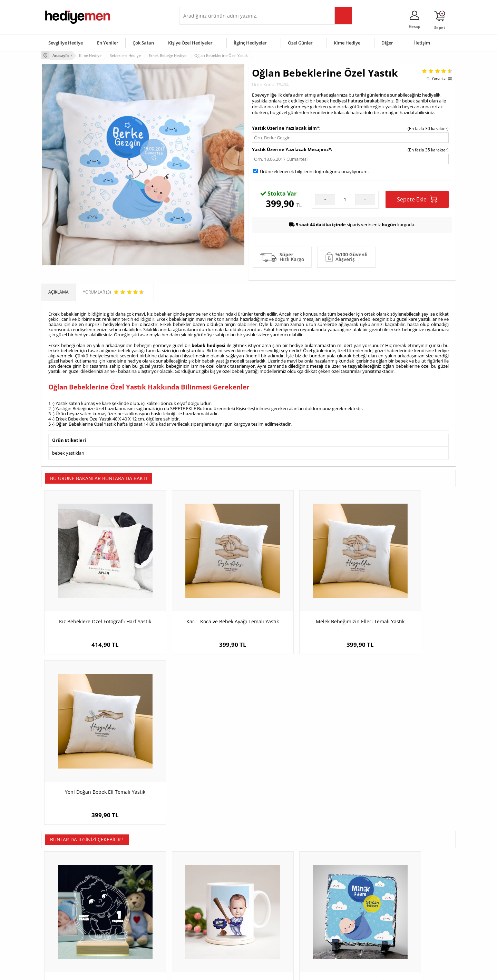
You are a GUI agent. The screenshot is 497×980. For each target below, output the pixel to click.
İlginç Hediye (333, 942)
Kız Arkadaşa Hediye (134, 911)
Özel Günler (300, 43)
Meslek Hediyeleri (131, 942)
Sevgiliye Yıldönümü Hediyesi (211, 942)
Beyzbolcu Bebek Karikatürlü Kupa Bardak (197, 766)
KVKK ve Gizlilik (59, 932)
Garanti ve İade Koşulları (68, 921)
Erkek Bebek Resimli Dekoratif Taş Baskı (404, 766)
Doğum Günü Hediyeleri (275, 900)
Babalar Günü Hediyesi (274, 942)
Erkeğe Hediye (335, 890)
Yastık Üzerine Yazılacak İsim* (286, 127)
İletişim (422, 43)
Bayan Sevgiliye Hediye (205, 932)
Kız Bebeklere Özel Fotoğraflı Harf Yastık (93, 599)
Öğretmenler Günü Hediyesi (279, 932)
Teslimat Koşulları (62, 890)
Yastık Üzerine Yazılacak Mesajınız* (291, 149)
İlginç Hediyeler (250, 43)
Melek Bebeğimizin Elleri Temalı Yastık (300, 595)
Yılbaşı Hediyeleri (269, 911)
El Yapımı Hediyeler (133, 921)
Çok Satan (143, 43)
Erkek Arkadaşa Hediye (136, 900)
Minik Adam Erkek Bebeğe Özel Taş (300, 762)
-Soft (212, 971)
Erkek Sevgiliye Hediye (204, 921)
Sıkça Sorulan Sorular (65, 942)
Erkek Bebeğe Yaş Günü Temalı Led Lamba (93, 766)
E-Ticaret (227, 971)
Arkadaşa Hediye (337, 932)
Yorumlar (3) (442, 78)
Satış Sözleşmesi (61, 911)
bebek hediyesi (208, 344)
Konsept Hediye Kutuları (206, 890)
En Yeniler (108, 43)
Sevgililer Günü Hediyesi (275, 890)
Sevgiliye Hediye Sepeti (205, 900)
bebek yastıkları (68, 451)
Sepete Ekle (417, 199)
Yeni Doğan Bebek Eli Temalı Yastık (404, 595)
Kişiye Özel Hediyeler (190, 43)
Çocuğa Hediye (335, 911)
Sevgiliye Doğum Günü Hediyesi (213, 911)
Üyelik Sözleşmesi (62, 900)
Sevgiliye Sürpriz (130, 932)
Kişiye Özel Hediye (131, 890)
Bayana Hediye (335, 900)
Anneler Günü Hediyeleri (276, 921)
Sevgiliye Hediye (66, 43)
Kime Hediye (347, 43)
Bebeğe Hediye (336, 921)
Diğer (387, 43)
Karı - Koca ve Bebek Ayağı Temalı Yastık (197, 599)
